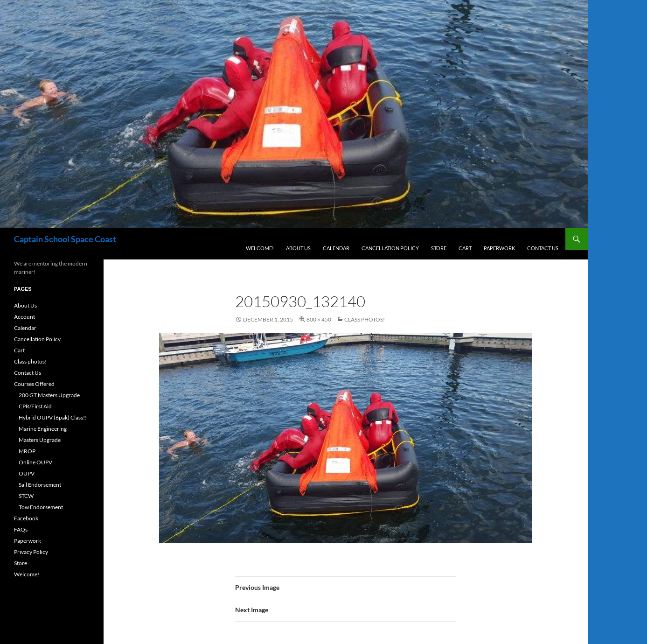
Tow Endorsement (41, 507)
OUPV (27, 473)
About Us (298, 248)
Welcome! (260, 248)
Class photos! (365, 319)
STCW (26, 496)
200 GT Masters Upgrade (49, 395)
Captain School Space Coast (65, 239)
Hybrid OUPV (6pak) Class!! (53, 417)
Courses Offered (34, 384)
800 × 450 (319, 319)
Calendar (336, 248)
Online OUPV (35, 462)
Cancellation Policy (390, 248)
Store (439, 248)
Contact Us (543, 248)
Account (24, 317)
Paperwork (499, 248)
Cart (465, 248)
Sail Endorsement (40, 485)
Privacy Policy (31, 552)
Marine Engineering (43, 429)
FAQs (21, 529)
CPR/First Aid (35, 406)
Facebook (26, 518)
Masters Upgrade (40, 440)
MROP (27, 451)
